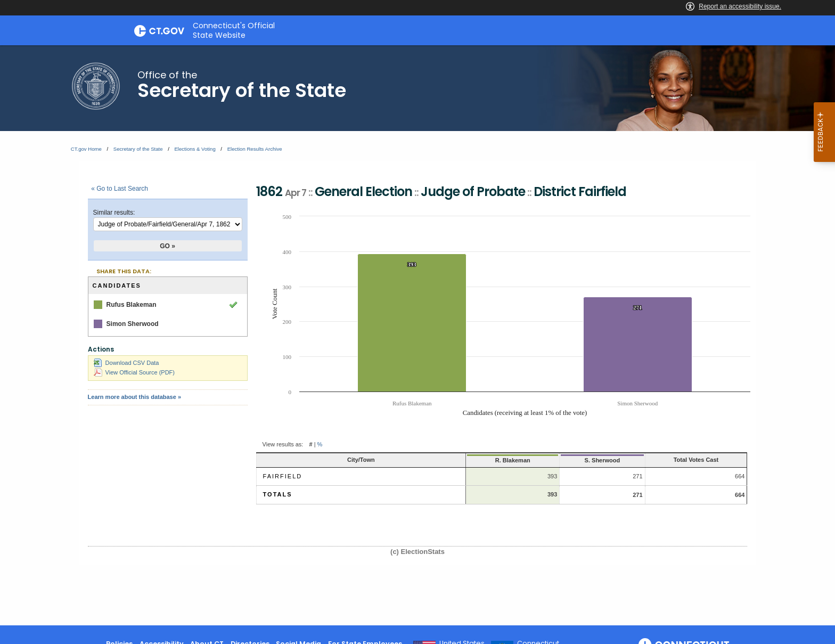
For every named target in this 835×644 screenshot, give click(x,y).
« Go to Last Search (120, 189)
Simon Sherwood (133, 324)
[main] (418, 335)
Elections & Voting (195, 149)
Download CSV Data (126, 363)
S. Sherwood (553, 460)
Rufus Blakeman (132, 305)
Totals (278, 494)
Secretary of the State (138, 149)
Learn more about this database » (134, 397)
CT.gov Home (86, 149)
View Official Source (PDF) (134, 372)
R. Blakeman (453, 460)
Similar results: (114, 213)
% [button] (320, 444)
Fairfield (283, 476)
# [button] (310, 444)
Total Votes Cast (675, 460)
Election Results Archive (255, 149)
